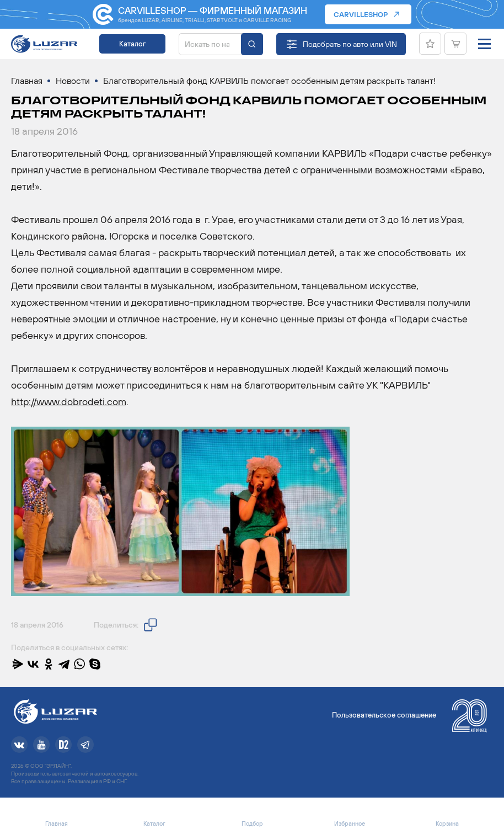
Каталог (132, 44)
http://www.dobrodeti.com (69, 402)
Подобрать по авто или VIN (350, 44)
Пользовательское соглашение (384, 715)
